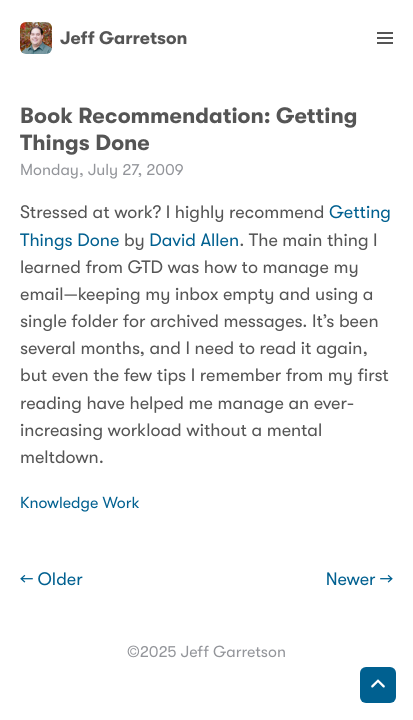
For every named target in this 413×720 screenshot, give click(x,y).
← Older (51, 580)
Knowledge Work (80, 503)
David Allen (194, 241)
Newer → (359, 580)
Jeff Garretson (103, 38)
